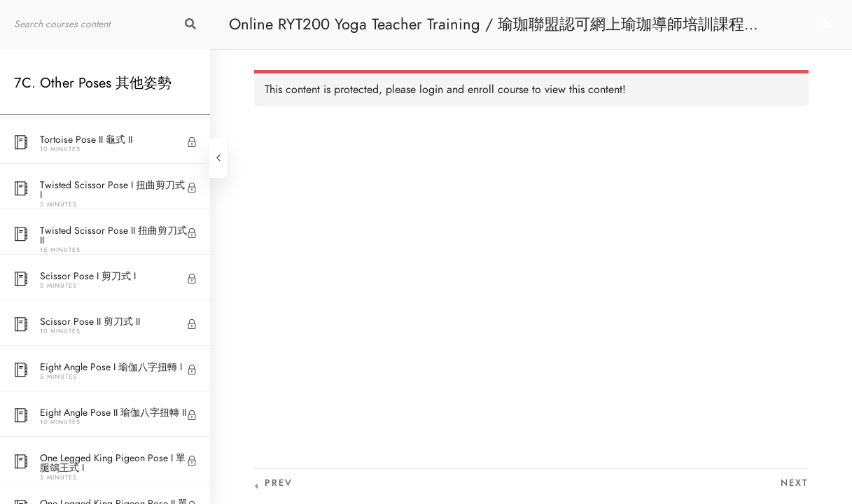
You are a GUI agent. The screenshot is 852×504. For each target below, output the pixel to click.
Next (795, 483)
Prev (279, 483)
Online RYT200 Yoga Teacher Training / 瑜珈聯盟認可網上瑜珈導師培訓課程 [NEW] (487, 31)
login (431, 90)
